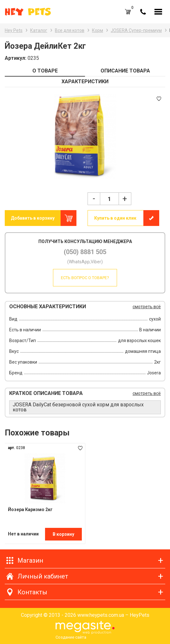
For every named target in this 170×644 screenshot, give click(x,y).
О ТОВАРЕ (45, 71)
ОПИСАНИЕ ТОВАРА (125, 71)
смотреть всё (147, 307)
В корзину (63, 534)
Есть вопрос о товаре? (85, 278)
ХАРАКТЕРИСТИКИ (85, 81)
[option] (85, 137)
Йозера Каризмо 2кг (30, 510)
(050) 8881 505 (85, 252)
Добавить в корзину (33, 218)
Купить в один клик (115, 218)
